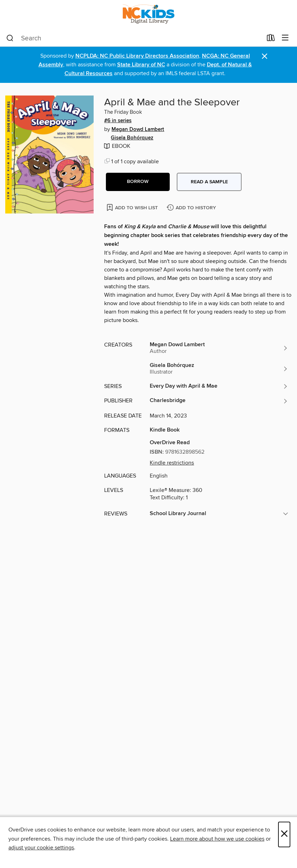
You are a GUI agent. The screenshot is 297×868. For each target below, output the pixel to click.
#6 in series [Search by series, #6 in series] (118, 121)
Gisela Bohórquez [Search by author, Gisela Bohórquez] (132, 138)
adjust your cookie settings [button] (41, 848)
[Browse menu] (285, 38)
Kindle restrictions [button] (172, 463)
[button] (138, 182)
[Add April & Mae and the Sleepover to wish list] (133, 207)
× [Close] (284, 834)
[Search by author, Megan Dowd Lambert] (219, 348)
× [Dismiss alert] (265, 56)
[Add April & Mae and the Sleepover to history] (192, 208)
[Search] (10, 38)
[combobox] (134, 38)
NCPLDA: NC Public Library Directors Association (137, 56)
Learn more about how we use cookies (217, 839)
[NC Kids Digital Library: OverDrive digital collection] (148, 15)
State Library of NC (141, 65)
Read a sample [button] (209, 182)
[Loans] (271, 39)
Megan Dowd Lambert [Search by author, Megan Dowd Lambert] (138, 130)
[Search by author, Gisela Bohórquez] (219, 369)
